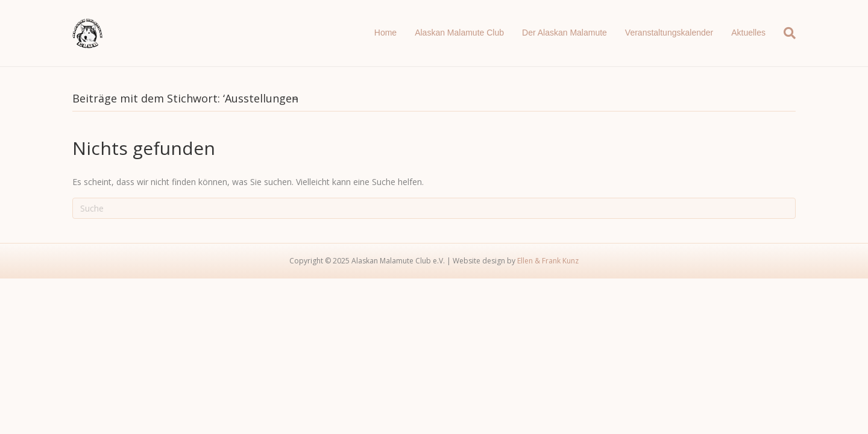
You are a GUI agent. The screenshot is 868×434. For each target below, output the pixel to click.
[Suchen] (785, 33)
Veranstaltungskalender (669, 33)
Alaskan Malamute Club (459, 33)
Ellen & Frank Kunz (548, 261)
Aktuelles (748, 33)
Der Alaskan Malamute (565, 33)
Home (385, 33)
